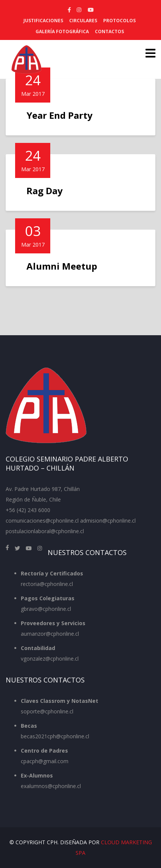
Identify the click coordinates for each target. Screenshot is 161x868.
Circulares (83, 21)
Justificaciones (43, 21)
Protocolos (119, 21)
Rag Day (45, 191)
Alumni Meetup (62, 266)
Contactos (109, 31)
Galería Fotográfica (62, 31)
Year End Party (60, 115)
